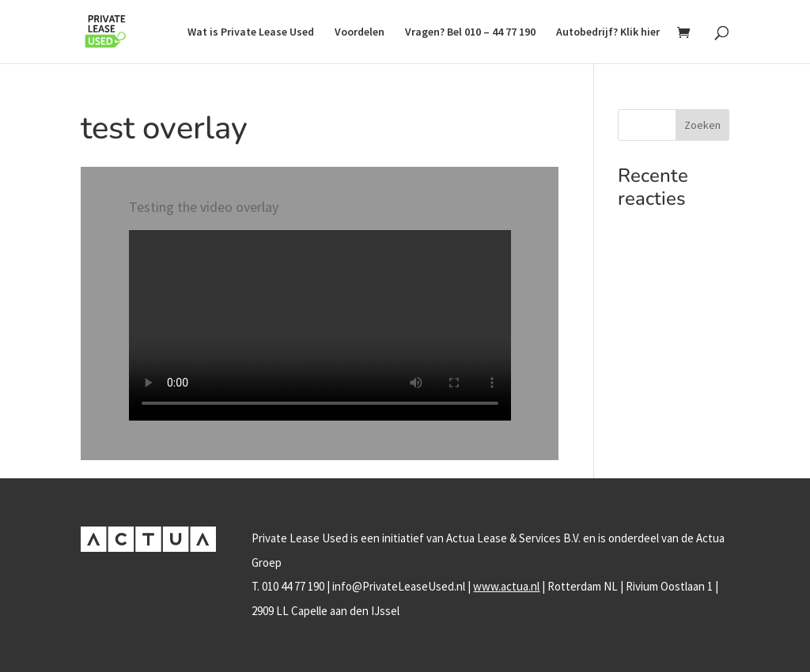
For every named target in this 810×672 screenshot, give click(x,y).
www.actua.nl (506, 586)
